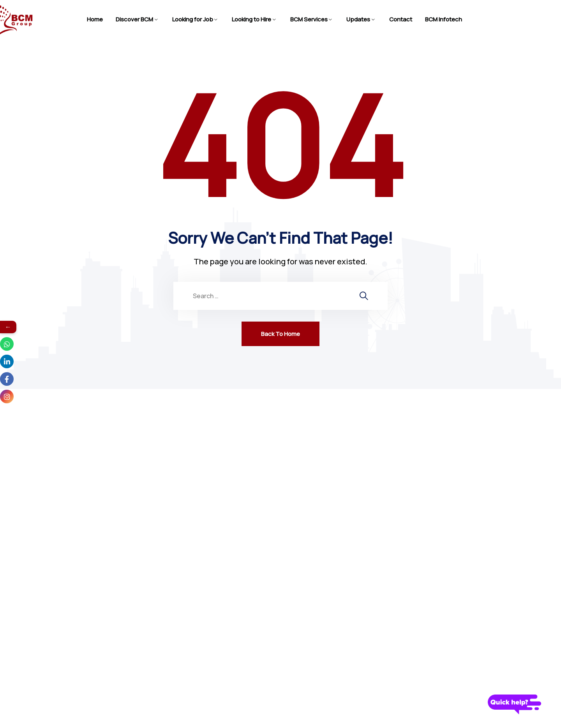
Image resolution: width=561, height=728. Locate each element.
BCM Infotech (444, 19)
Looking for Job (193, 19)
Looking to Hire (251, 19)
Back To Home (280, 334)
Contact (401, 19)
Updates (358, 19)
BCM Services (309, 19)
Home (95, 19)
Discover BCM (134, 19)
